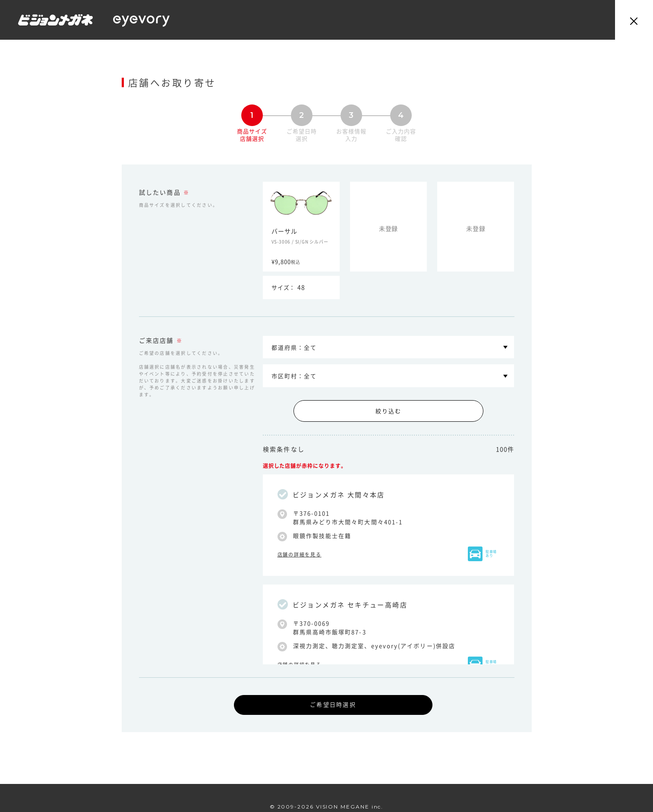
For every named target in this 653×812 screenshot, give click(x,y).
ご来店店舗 (156, 341)
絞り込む (388, 411)
